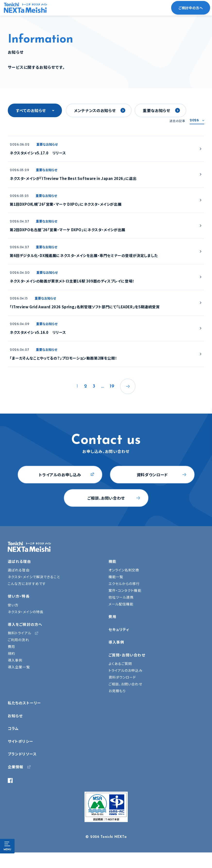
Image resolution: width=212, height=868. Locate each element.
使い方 (13, 605)
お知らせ (15, 716)
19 (112, 386)
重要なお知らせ (156, 110)
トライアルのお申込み (126, 670)
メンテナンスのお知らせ (95, 110)
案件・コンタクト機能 (125, 590)
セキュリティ (119, 629)
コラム (13, 728)
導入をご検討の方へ (25, 624)
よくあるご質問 (120, 664)
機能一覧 (116, 577)
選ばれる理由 (19, 561)
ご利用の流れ (18, 640)
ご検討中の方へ (191, 8)
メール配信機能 (121, 604)
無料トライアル (20, 633)
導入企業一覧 (19, 667)
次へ (128, 386)
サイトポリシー (21, 741)
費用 (11, 647)
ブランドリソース (22, 754)
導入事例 (15, 660)
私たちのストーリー (24, 703)
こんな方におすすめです (27, 584)
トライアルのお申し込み (60, 475)
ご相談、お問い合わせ (106, 498)
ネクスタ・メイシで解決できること (34, 577)
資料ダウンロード (152, 475)
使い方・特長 (19, 596)
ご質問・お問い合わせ (127, 655)
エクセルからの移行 (124, 584)
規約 (11, 653)
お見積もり (117, 691)
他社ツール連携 (121, 597)
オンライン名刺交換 (124, 570)
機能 (112, 561)
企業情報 (16, 767)
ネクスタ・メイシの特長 (26, 612)
